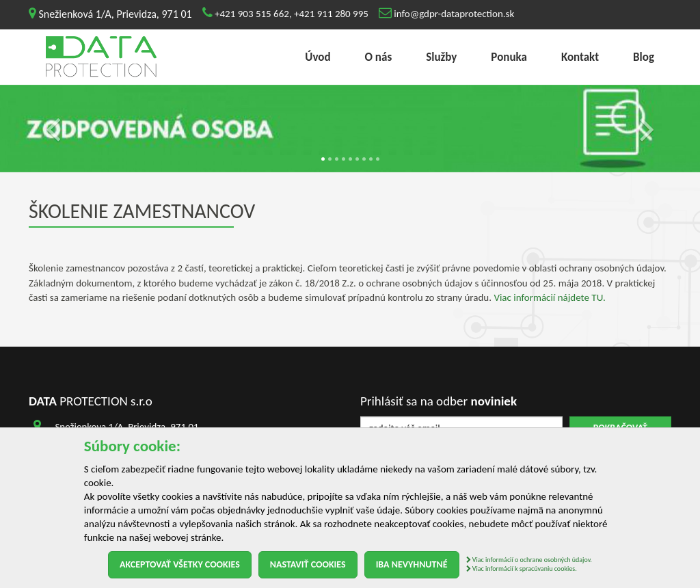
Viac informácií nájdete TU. (549, 297)
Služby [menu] (441, 57)
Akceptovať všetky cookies (180, 564)
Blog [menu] (644, 57)
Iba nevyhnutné (412, 564)
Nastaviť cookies (308, 564)
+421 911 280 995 (331, 14)
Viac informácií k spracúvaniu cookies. (522, 569)
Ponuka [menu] (509, 57)
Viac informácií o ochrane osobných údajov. (529, 560)
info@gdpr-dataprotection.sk (454, 14)
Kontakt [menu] (580, 57)
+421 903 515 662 (252, 14)
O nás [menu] (379, 57)
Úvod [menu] (318, 57)
